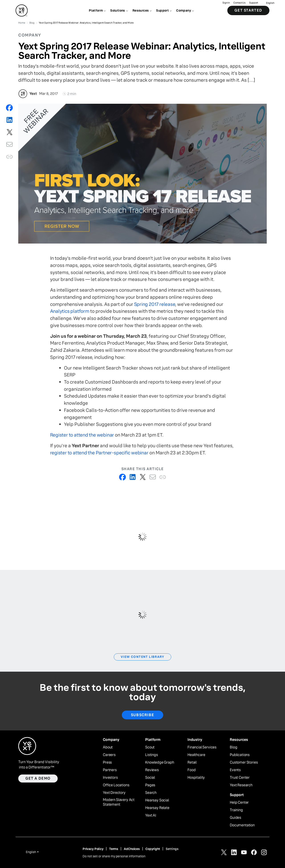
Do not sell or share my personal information (114, 856)
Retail (192, 762)
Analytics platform (70, 311)
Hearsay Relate (157, 808)
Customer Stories (244, 762)
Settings (172, 849)
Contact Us (239, 3)
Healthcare (196, 755)
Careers (109, 755)
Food (191, 770)
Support (254, 3)
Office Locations (116, 785)
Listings (152, 755)
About (108, 747)
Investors (110, 778)
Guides (235, 818)
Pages (150, 785)
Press (107, 762)
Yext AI (151, 815)
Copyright (153, 849)
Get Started (248, 11)
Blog (233, 747)
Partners (110, 770)
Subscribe (142, 715)
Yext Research (241, 785)
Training (236, 810)
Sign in (226, 3)
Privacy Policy (93, 849)
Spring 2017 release (155, 304)
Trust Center (240, 778)
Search (151, 793)
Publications (240, 755)
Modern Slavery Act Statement (119, 802)
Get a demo (38, 778)
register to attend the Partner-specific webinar (99, 453)
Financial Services (202, 747)
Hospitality (196, 778)
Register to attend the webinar (82, 435)
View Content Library (142, 657)
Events (235, 770)
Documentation (242, 825)
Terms (114, 849)
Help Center (239, 803)
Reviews (152, 770)
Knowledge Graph (160, 762)
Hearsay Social (157, 800)
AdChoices (132, 849)
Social (150, 778)
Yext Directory (114, 793)
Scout (150, 747)
